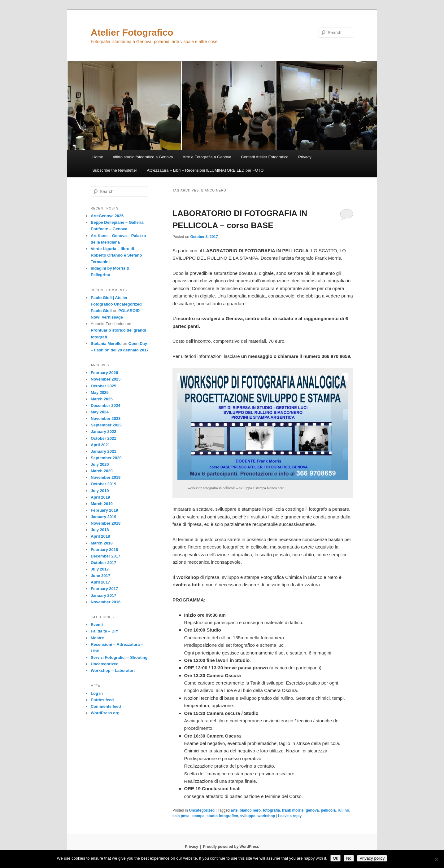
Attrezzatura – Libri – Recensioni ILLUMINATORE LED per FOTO (205, 170)
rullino (344, 810)
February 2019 (104, 510)
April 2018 (100, 536)
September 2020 (106, 458)
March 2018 (102, 543)
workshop (266, 816)
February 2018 (104, 550)
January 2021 (103, 451)
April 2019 (100, 497)
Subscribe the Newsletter (115, 170)
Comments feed (106, 706)
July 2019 (100, 491)
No (349, 858)
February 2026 (104, 373)
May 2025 (100, 392)
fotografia (271, 810)
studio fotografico (222, 816)
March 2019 (102, 504)
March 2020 (102, 471)
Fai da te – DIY (104, 631)
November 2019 (106, 477)
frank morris (293, 810)
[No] (436, 859)
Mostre (97, 638)
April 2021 (100, 445)
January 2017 (103, 595)
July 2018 (100, 530)
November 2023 (106, 419)
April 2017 (100, 582)
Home (98, 157)
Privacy (305, 157)
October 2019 (103, 484)
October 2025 (103, 386)
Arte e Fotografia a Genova (207, 157)
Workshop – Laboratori (113, 670)
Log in (97, 693)
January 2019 (103, 517)
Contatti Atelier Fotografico (265, 157)
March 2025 (102, 399)
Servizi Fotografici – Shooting (119, 657)
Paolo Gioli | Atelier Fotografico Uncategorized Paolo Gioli (116, 304)
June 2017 (100, 576)
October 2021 (103, 438)
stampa (198, 816)
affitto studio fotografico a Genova (143, 157)
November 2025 (106, 379)
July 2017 (100, 569)
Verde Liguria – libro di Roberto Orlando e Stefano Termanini (116, 255)
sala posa (181, 816)
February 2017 (104, 589)
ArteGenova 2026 (107, 216)
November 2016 (106, 602)
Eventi (97, 625)
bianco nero (250, 810)
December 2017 (105, 556)
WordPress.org (105, 713)
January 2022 (103, 432)
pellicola (328, 810)
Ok (335, 858)
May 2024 (100, 412)
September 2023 (106, 425)
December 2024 (105, 405)
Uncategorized (202, 810)
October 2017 (103, 563)
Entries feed (102, 700)
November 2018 (106, 523)
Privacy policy (372, 858)
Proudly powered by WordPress (231, 847)
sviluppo (248, 816)
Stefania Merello (106, 344)
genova (312, 810)
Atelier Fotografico (132, 32)
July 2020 (100, 464)
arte (234, 810)
